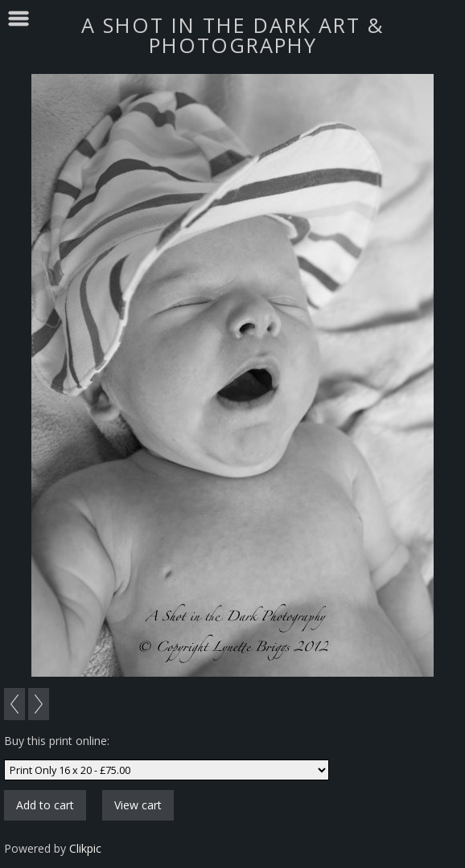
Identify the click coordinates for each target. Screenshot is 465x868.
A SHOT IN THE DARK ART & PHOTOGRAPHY (232, 35)
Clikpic (85, 848)
